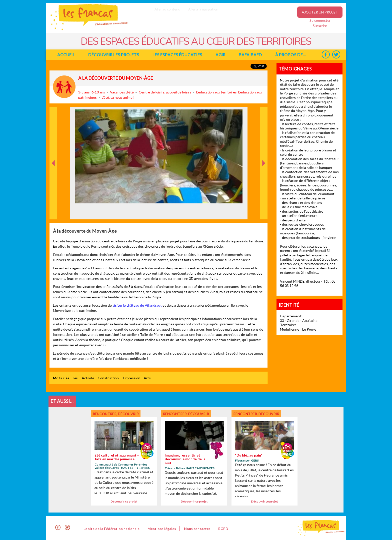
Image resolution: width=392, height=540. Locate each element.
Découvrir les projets (114, 55)
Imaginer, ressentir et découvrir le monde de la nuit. (185, 459)
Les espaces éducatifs (177, 55)
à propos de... (290, 55)
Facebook (326, 55)
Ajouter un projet (320, 12)
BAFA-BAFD (250, 55)
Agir (220, 55)
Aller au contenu (167, 9)
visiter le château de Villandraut (137, 305)
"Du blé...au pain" (249, 455)
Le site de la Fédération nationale (111, 529)
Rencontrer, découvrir (64, 87)
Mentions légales (162, 529)
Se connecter (320, 20)
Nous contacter (197, 529)
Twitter (336, 55)
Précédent (53, 212)
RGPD (223, 529)
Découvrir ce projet (124, 501)
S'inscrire (320, 26)
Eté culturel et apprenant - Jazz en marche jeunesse (117, 457)
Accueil (66, 55)
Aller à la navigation (203, 9)
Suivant (263, 112)
